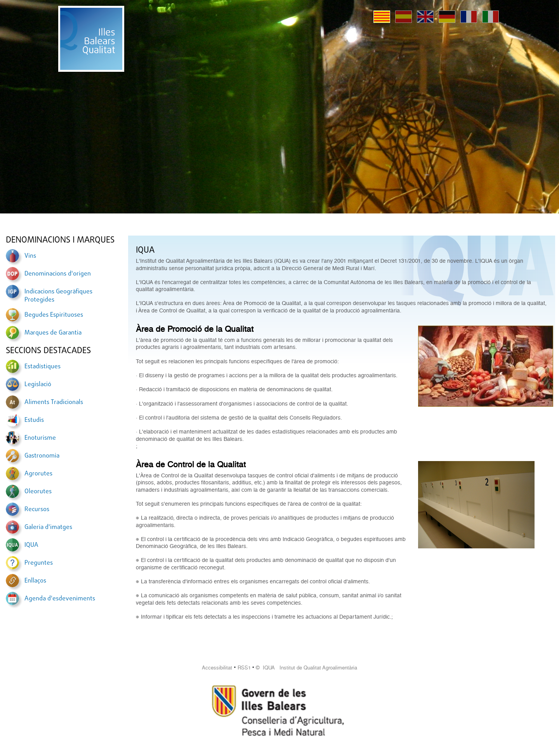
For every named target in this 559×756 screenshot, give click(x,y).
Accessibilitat (217, 668)
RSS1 (244, 668)
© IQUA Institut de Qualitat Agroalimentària (306, 668)
